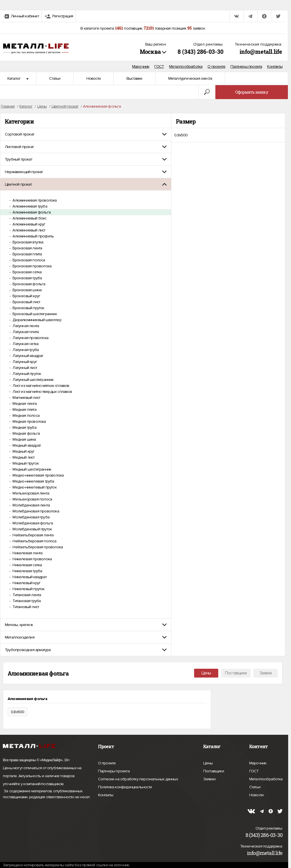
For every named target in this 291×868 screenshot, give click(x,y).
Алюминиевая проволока (34, 200)
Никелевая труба (27, 571)
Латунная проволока (30, 338)
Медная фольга (26, 433)
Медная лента (24, 404)
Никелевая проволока (32, 559)
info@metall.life (261, 52)
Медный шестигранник (31, 469)
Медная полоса (26, 415)
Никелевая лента (27, 553)
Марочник (141, 66)
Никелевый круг (26, 583)
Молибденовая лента (31, 505)
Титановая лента (26, 595)
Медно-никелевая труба (33, 481)
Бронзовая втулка (27, 242)
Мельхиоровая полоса (32, 499)
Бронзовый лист (26, 302)
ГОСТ (159, 66)
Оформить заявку (252, 92)
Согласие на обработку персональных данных (138, 779)
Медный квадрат (26, 445)
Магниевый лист (26, 398)
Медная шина (24, 439)
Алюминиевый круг (28, 224)
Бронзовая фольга (28, 284)
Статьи (55, 78)
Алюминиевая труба (29, 206)
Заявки (266, 673)
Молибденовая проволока (35, 511)
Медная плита (24, 410)
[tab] (86, 134)
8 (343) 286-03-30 (200, 52)
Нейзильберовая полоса (34, 541)
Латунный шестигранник (33, 380)
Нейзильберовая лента (33, 535)
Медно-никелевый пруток (34, 487)
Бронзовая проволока (32, 266)
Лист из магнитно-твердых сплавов (42, 392)
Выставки (134, 78)
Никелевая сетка (27, 565)
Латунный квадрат (27, 356)
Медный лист (23, 457)
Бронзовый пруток (28, 308)
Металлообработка (186, 66)
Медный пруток (25, 463)
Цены (206, 673)
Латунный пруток (26, 374)
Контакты (275, 66)
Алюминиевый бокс (29, 218)
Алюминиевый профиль (33, 236)
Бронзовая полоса (28, 260)
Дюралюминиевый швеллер (37, 320)
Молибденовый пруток (32, 529)
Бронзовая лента (27, 248)
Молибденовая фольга (32, 523)
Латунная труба (25, 350)
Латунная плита (25, 332)
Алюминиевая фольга (31, 212)
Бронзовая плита (27, 254)
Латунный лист (24, 368)
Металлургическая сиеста (190, 78)
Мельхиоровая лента (30, 493)
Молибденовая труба (31, 517)
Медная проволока (29, 421)
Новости (93, 78)
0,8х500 (181, 135)
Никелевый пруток (28, 589)
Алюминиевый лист (28, 230)
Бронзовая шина (27, 290)
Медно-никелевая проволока (38, 475)
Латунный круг (24, 362)
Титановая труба (26, 601)
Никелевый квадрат (29, 577)
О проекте (216, 66)
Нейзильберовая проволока (37, 547)
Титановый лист (25, 607)
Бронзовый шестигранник (34, 314)
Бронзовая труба (27, 278)
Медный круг (23, 451)
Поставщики (236, 673)
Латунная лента (25, 326)
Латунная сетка (25, 344)
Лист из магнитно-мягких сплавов (40, 386)
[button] (86, 134)
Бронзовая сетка (27, 272)
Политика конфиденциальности (125, 787)
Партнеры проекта (246, 66)
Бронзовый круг (26, 296)
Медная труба (24, 427)
